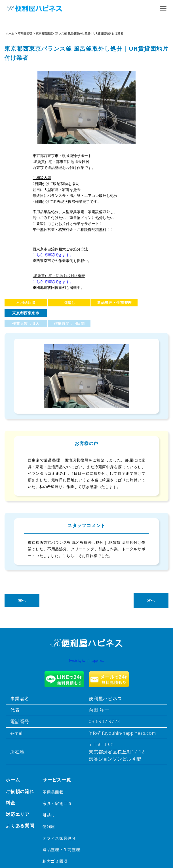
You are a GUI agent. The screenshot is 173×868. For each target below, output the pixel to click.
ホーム (13, 780)
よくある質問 (20, 826)
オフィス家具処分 (59, 838)
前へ (22, 600)
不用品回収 (26, 302)
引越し (69, 302)
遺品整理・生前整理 (114, 302)
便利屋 (49, 827)
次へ (151, 600)
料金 (10, 803)
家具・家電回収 (57, 803)
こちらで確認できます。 (53, 255)
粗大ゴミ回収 (55, 861)
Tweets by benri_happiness (87, 661)
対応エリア (18, 814)
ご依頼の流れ (20, 791)
